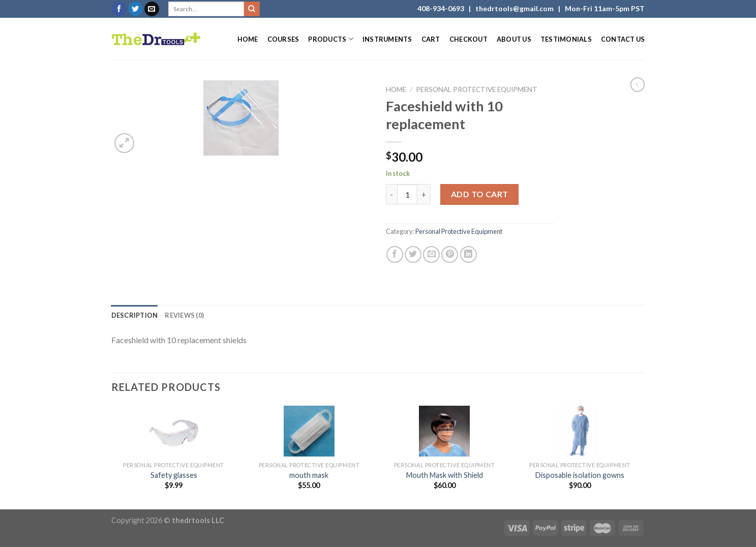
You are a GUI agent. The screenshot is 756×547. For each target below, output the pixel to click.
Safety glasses (174, 475)
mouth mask (309, 475)
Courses (283, 39)
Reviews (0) (184, 315)
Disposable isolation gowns (580, 475)
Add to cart (480, 194)
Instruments (387, 39)
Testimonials (566, 39)
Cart (431, 39)
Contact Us (623, 39)
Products (331, 39)
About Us (514, 39)
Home (248, 39)
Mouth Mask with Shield (445, 475)
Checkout (468, 39)
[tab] (135, 315)
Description (135, 315)
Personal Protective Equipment (477, 89)
